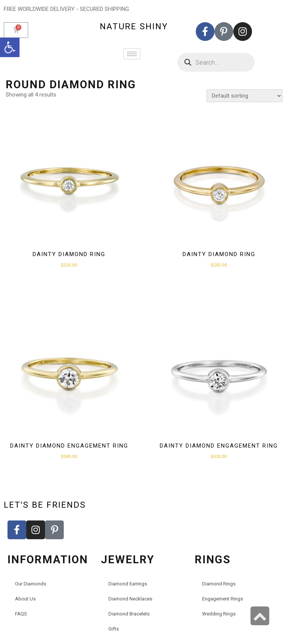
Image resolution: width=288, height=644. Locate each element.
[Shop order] (244, 96)
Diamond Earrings (128, 584)
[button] (10, 47)
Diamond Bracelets (129, 614)
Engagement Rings (223, 599)
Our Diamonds (31, 584)
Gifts (114, 629)
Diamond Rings (219, 584)
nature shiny (134, 26)
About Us (25, 599)
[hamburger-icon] (132, 54)
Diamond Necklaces (130, 599)
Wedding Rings (219, 614)
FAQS (21, 614)
